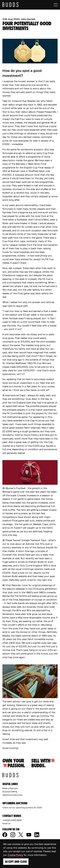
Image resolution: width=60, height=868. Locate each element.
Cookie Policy (15, 855)
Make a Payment (10, 788)
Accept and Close (16, 862)
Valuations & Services (12, 795)
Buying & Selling (10, 792)
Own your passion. (14, 763)
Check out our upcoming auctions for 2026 (22, 808)
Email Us (6, 823)
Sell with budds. (43, 763)
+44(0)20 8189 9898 (12, 820)
